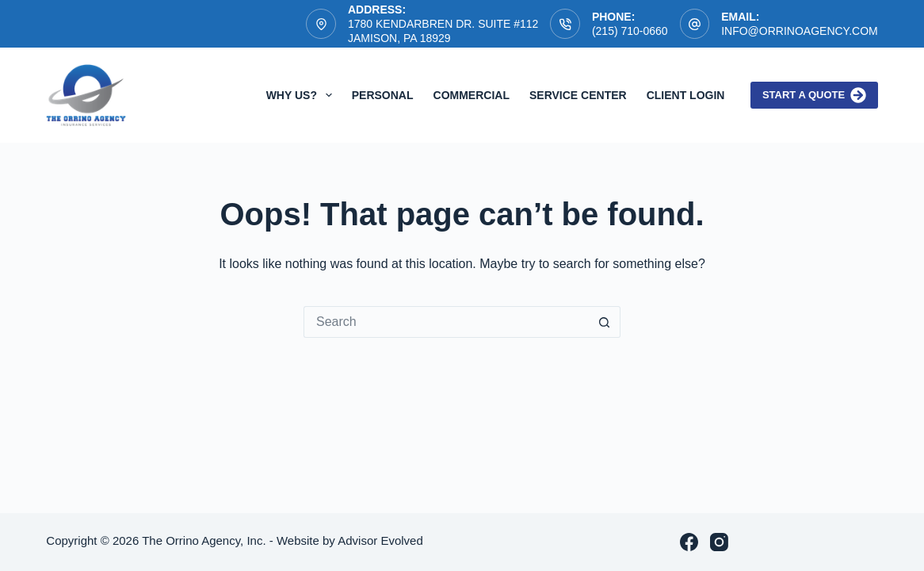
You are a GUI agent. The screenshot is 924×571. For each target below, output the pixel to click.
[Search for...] (446, 322)
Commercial (472, 95)
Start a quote (814, 95)
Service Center (578, 95)
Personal (383, 95)
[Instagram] (719, 542)
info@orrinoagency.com (800, 31)
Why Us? (302, 95)
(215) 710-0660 (630, 31)
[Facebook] (689, 542)
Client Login (686, 95)
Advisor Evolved (380, 540)
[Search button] (605, 322)
